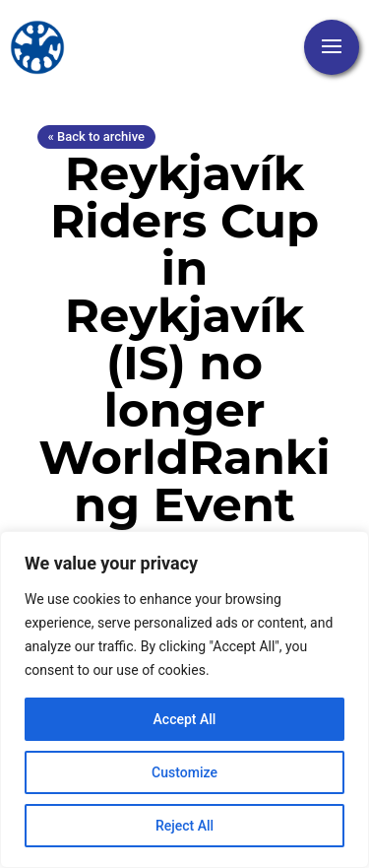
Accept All (185, 719)
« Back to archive (96, 136)
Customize (184, 772)
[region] (184, 700)
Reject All (184, 826)
